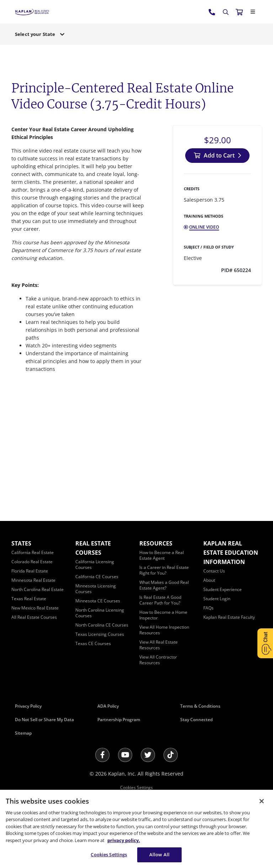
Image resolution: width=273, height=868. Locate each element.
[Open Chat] (265, 643)
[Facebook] (102, 755)
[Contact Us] (214, 571)
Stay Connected (196, 720)
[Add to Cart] (217, 156)
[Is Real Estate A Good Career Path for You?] (160, 600)
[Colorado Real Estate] (32, 562)
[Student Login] (217, 599)
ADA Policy (108, 706)
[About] (209, 580)
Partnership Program (119, 720)
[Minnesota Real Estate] (33, 580)
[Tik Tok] (171, 755)
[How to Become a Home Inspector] (163, 615)
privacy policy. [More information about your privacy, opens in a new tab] (124, 840)
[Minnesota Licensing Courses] (96, 589)
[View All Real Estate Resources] (159, 645)
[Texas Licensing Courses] (100, 634)
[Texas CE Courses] (93, 643)
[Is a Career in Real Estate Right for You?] (164, 570)
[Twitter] (148, 755)
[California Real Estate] (33, 552)
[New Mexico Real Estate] (35, 608)
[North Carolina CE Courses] (102, 625)
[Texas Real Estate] (29, 599)
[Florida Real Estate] (30, 571)
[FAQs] (208, 608)
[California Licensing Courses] (95, 565)
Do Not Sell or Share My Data (44, 720)
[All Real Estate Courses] (34, 617)
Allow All (159, 854)
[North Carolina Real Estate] (38, 589)
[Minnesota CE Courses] (98, 601)
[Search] (226, 12)
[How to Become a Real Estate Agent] (162, 555)
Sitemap (23, 733)
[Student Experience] (223, 589)
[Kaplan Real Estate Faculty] (229, 617)
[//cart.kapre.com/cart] (239, 12)
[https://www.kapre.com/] (32, 12)
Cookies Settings (136, 787)
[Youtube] (125, 755)
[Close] (253, 12)
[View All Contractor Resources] (158, 660)
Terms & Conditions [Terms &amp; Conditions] (200, 706)
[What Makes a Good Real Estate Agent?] (164, 585)
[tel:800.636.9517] (212, 12)
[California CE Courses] (97, 577)
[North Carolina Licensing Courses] (100, 613)
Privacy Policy (28, 706)
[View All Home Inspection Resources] (164, 630)
